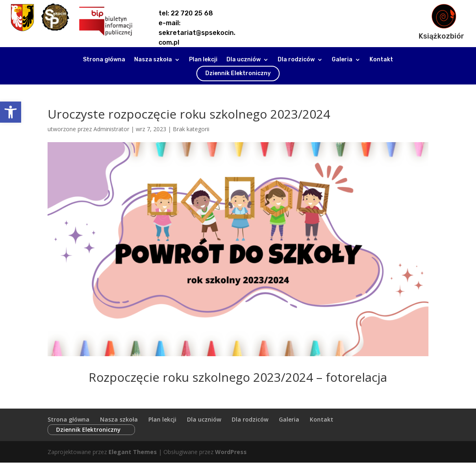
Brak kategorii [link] (191, 129)
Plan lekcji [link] (203, 60)
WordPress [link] (231, 443)
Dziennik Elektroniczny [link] (238, 73)
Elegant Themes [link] (133, 443)
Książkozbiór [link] (441, 36)
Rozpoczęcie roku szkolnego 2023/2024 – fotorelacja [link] (238, 377)
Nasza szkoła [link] (153, 60)
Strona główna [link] (104, 60)
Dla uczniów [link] (243, 60)
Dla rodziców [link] (296, 60)
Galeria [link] (342, 60)
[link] (11, 112)
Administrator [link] (111, 129)
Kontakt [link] (381, 60)
